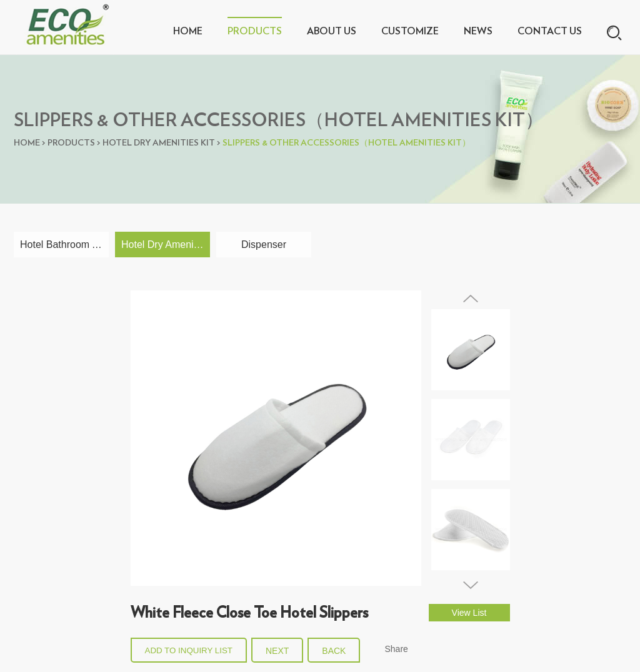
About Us (332, 31)
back (334, 651)
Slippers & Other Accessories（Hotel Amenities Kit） (347, 143)
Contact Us (550, 31)
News (478, 31)
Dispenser (264, 245)
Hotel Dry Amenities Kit (159, 143)
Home (188, 31)
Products (255, 31)
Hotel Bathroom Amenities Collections (64, 245)
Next (277, 651)
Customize (410, 31)
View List (469, 613)
